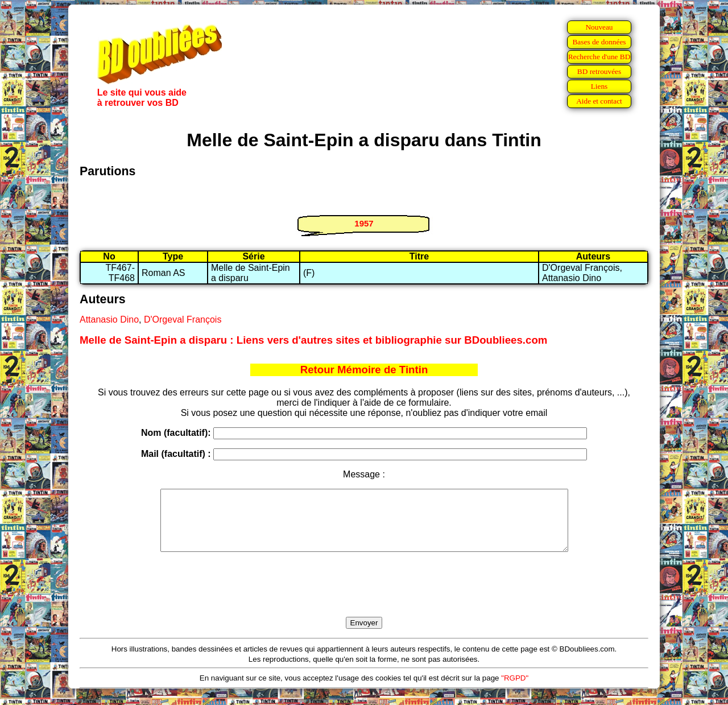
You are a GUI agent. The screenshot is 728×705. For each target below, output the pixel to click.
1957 (364, 223)
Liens (599, 86)
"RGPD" (515, 690)
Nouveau (599, 27)
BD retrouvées (599, 71)
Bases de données (599, 42)
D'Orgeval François (183, 319)
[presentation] (364, 597)
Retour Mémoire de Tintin (364, 370)
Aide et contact (599, 101)
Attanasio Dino (109, 319)
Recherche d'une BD (599, 57)
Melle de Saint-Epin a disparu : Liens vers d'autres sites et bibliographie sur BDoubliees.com (313, 340)
